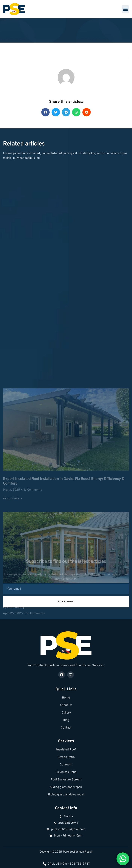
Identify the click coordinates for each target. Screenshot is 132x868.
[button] (125, 9)
